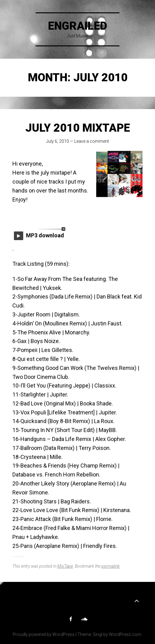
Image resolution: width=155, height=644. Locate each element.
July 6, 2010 (58, 141)
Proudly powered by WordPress (44, 634)
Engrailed (77, 26)
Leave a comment (92, 141)
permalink (111, 566)
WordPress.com (125, 634)
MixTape (65, 566)
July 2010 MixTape (78, 128)
